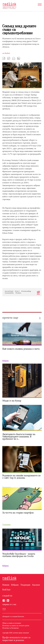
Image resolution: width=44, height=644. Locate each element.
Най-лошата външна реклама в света (21, 349)
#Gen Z (17, 291)
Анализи (36, 585)
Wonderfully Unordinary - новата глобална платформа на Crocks (19, 555)
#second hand (9, 291)
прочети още (10, 318)
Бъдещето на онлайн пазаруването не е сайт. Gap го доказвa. (21, 477)
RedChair (6, 590)
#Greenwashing (26, 291)
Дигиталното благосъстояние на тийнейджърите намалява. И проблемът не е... (19, 437)
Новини (6, 585)
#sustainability (9, 293)
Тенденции (25, 585)
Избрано (15, 585)
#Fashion (18, 293)
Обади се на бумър (12, 401)
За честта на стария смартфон (18, 513)
